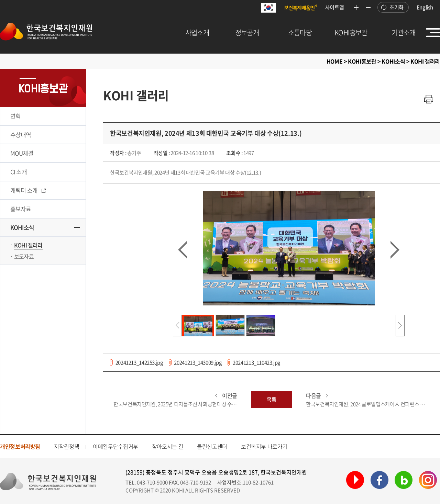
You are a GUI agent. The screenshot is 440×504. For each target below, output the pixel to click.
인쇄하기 (429, 99)
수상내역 (21, 135)
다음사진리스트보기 (400, 326)
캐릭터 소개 (28, 190)
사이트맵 (335, 7)
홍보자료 (21, 209)
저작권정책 (67, 446)
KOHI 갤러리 (28, 245)
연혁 (15, 116)
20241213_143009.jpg (197, 362)
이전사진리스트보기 (177, 326)
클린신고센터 (212, 446)
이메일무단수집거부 (115, 446)
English (425, 7)
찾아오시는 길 (168, 446)
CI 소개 (19, 172)
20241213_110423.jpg (256, 362)
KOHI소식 (22, 227)
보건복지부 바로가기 (264, 446)
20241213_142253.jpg (139, 362)
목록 (271, 400)
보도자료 (24, 256)
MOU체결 (22, 153)
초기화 (397, 7)
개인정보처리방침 (20, 446)
